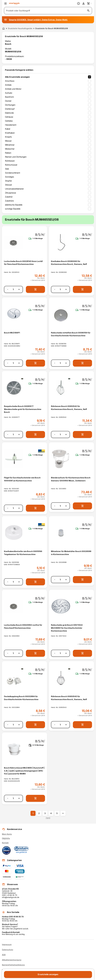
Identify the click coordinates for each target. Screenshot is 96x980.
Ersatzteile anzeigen (48, 974)
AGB (4, 955)
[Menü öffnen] (5, 3)
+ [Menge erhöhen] (19, 289)
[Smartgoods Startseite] (14, 4)
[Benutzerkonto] (83, 3)
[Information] (78, 3)
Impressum (7, 945)
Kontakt (5, 843)
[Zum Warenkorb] (89, 3)
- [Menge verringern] (8, 289)
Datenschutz (8, 950)
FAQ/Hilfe (6, 838)
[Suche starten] (88, 11)
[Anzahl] (13, 289)
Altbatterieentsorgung (12, 960)
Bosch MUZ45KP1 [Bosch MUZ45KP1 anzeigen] (12, 333)
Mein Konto (7, 834)
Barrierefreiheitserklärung (13, 965)
